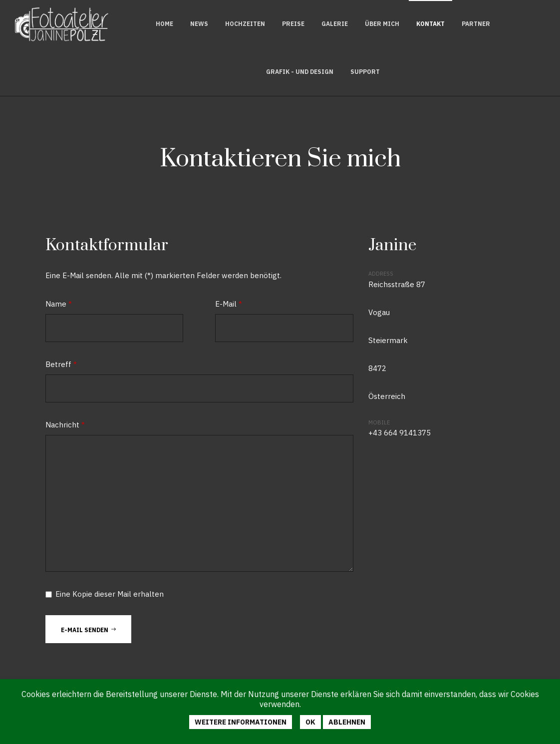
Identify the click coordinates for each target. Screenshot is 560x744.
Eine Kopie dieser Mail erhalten (110, 594)
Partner (476, 24)
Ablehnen (347, 722)
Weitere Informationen (241, 722)
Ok (310, 722)
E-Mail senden (88, 629)
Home (164, 24)
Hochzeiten (245, 24)
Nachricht (65, 425)
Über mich (382, 24)
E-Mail (229, 304)
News (199, 24)
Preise (293, 24)
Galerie (335, 24)
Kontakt (430, 24)
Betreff (61, 364)
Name (59, 304)
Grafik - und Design (300, 72)
